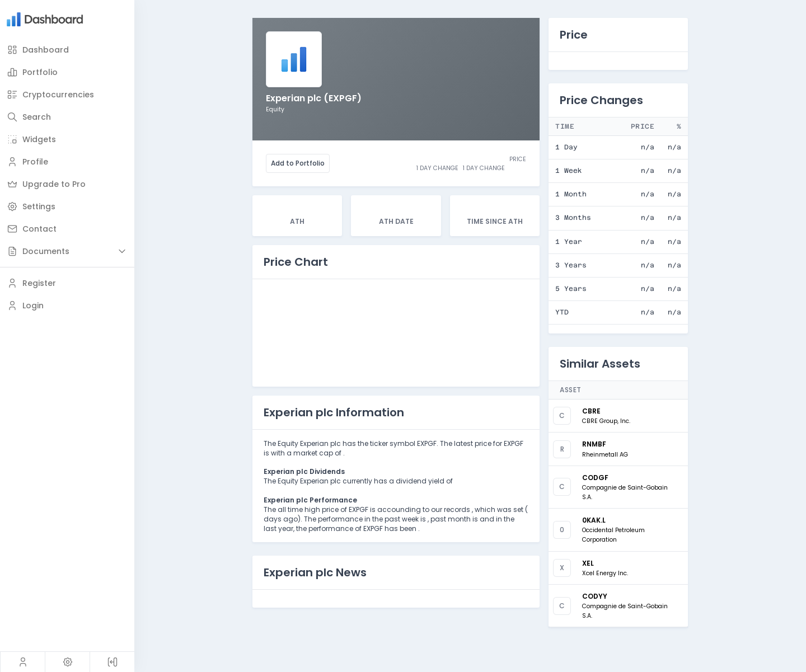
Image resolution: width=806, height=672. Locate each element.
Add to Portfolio (298, 163)
